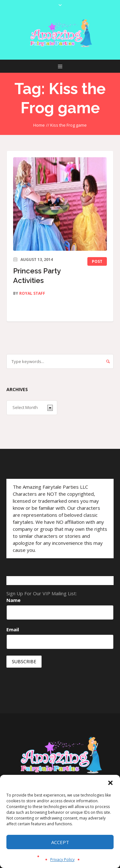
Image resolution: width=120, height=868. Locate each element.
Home (39, 125)
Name (13, 600)
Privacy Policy (62, 860)
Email (13, 629)
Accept (60, 842)
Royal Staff (32, 293)
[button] (110, 783)
